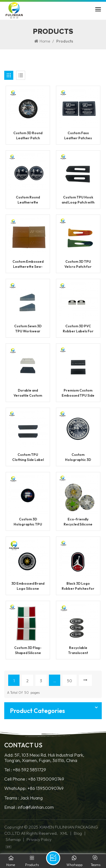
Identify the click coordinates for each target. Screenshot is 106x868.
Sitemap (13, 840)
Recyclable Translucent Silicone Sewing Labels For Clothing (78, 651)
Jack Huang (31, 798)
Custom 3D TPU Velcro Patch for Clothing (78, 264)
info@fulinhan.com (36, 807)
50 (70, 681)
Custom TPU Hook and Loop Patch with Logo (78, 200)
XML (64, 833)
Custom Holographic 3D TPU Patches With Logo (78, 457)
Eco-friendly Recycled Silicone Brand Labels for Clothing (78, 522)
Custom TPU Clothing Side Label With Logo (28, 457)
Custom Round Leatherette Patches (28, 200)
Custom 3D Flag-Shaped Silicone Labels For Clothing (28, 651)
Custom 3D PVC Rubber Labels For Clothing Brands (78, 329)
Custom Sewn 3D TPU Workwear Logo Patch (28, 329)
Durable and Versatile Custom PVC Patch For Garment (28, 393)
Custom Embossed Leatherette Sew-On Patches (28, 264)
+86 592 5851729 (29, 770)
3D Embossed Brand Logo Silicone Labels (28, 586)
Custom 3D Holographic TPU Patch (28, 522)
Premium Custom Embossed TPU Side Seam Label (78, 393)
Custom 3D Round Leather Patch (28, 135)
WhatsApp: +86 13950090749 (34, 788)
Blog (78, 833)
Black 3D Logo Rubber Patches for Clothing (78, 586)
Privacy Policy (39, 840)
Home (42, 41)
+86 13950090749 (46, 779)
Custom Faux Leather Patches (78, 135)
